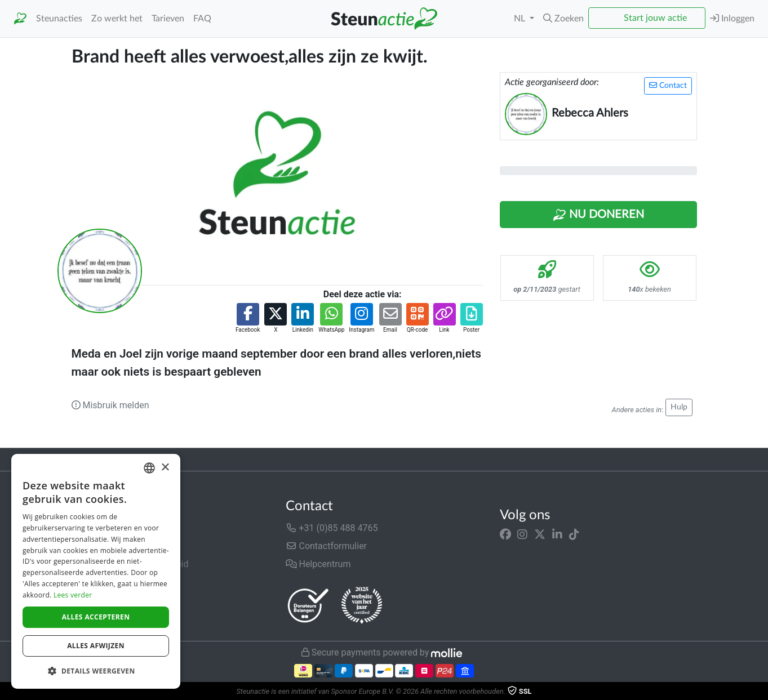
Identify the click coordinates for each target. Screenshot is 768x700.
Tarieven (168, 19)
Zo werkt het (117, 19)
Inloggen (732, 18)
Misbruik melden (110, 405)
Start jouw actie (655, 18)
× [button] (165, 468)
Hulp (679, 407)
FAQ (202, 19)
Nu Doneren (598, 215)
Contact (668, 85)
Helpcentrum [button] (318, 564)
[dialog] (96, 571)
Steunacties (59, 19)
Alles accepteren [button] (96, 617)
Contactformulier (327, 546)
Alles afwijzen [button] (96, 646)
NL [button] (521, 19)
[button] (563, 19)
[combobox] (149, 468)
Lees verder (73, 595)
